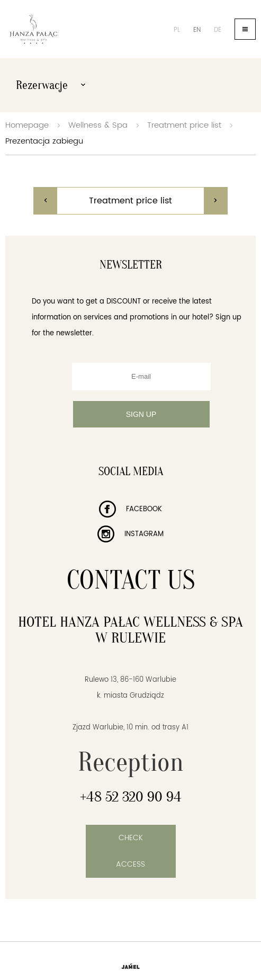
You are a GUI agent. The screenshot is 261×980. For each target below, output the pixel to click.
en (197, 30)
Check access (130, 851)
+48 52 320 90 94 (131, 797)
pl (177, 30)
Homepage (27, 125)
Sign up (141, 414)
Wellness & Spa (98, 125)
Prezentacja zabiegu (44, 141)
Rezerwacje (51, 85)
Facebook (130, 509)
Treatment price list (184, 125)
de (218, 30)
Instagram (130, 534)
